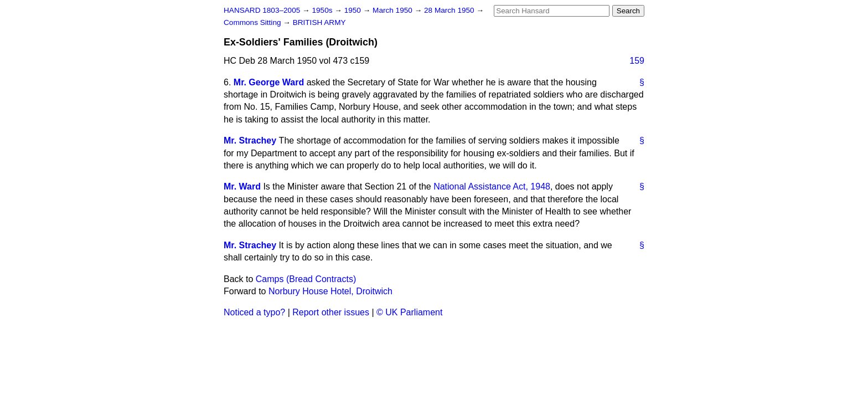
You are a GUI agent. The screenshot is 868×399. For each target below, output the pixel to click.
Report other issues (331, 312)
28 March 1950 (450, 10)
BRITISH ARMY (319, 22)
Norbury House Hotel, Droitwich (330, 291)
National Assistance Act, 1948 (492, 186)
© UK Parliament (409, 312)
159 (637, 61)
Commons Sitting (253, 22)
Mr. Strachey (250, 140)
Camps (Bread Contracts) (306, 279)
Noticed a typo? (254, 312)
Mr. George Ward (269, 82)
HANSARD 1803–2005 (262, 10)
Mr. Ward (242, 186)
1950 (354, 10)
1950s (323, 10)
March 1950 (394, 10)
